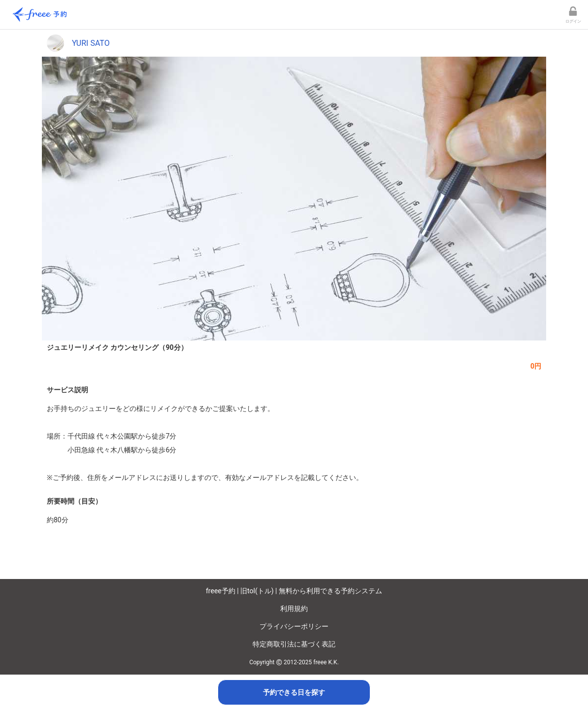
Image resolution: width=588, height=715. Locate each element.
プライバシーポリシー (294, 626)
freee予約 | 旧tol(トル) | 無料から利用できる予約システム (294, 591)
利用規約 (294, 609)
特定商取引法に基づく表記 (294, 644)
